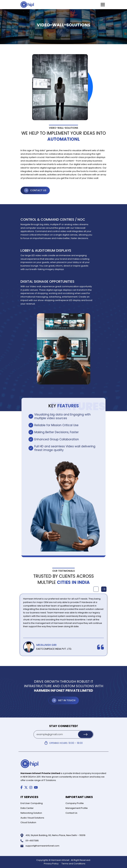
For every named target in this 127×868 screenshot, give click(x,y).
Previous (96, 589)
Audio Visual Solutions (32, 818)
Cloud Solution (28, 822)
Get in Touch (67, 700)
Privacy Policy (51, 864)
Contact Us (71, 813)
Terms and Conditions (73, 864)
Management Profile (77, 808)
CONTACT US (38, 190)
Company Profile (75, 803)
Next (104, 589)
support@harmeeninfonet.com (42, 846)
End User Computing (32, 803)
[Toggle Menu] (103, 5)
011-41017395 (32, 841)
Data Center (27, 808)
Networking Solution (31, 813)
